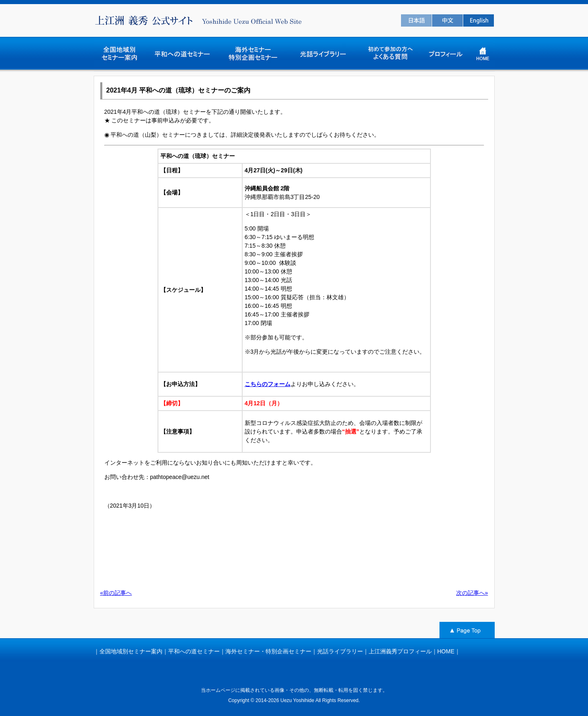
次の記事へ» (472, 593)
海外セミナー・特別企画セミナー (268, 651)
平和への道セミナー (194, 651)
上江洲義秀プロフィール (400, 651)
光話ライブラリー (340, 651)
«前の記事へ (116, 593)
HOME (446, 651)
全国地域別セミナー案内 (131, 651)
